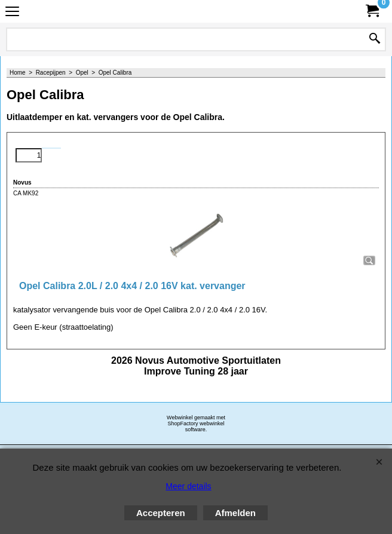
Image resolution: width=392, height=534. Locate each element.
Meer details (188, 486)
